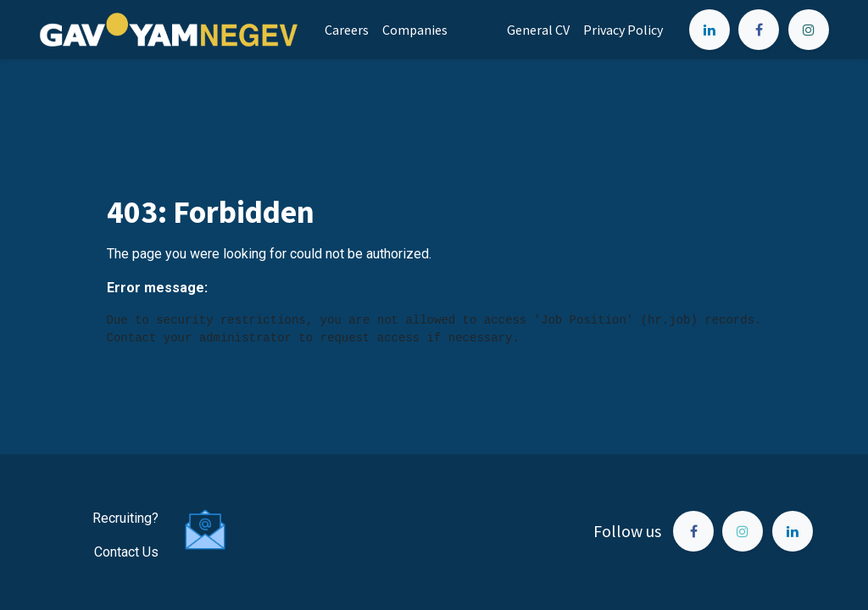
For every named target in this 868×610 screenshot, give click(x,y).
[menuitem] (347, 30)
